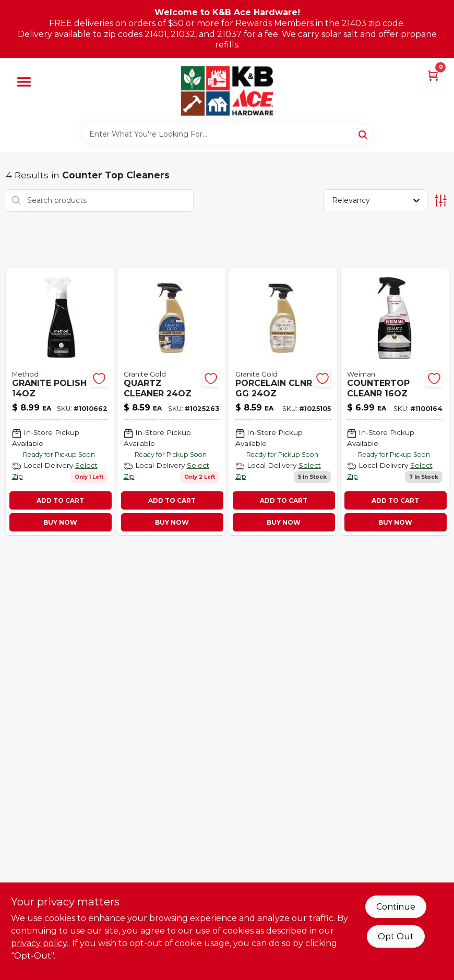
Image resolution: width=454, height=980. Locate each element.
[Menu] (24, 82)
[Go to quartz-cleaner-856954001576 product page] (171, 402)
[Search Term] (227, 134)
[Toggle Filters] (441, 201)
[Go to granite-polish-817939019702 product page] (60, 402)
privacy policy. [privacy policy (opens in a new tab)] (40, 943)
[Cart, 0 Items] (433, 75)
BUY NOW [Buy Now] (60, 522)
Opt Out (396, 936)
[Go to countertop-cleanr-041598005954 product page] (395, 402)
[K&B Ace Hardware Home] (227, 91)
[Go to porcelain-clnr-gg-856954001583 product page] (283, 402)
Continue (396, 907)
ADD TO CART (60, 500)
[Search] (363, 134)
